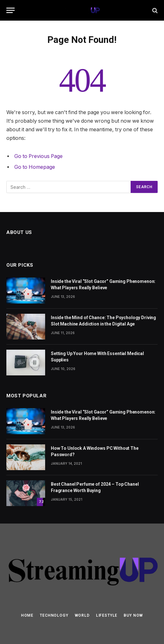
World (82, 615)
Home (27, 615)
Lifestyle (107, 615)
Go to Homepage (35, 167)
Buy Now (133, 615)
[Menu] (10, 10)
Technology (54, 615)
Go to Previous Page (38, 156)
